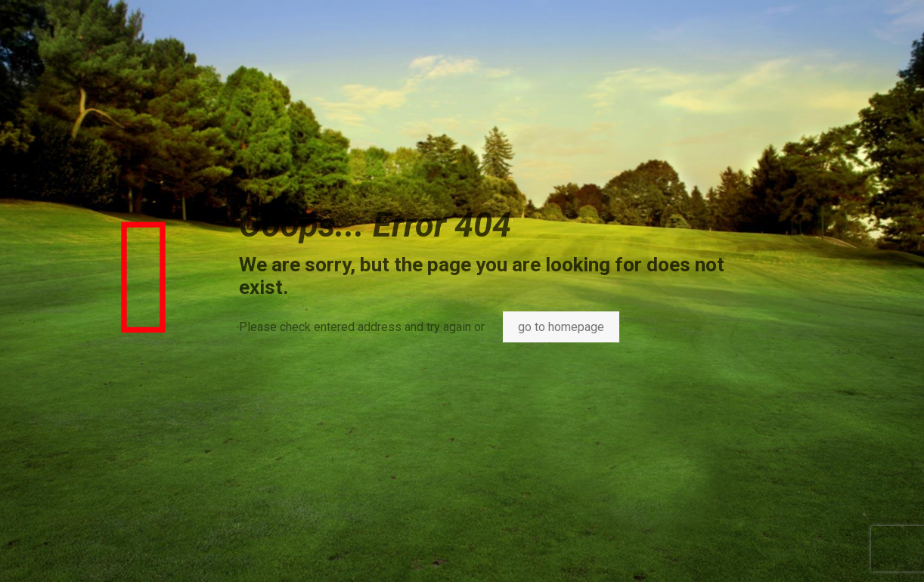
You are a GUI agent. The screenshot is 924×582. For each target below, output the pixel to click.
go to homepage (561, 327)
